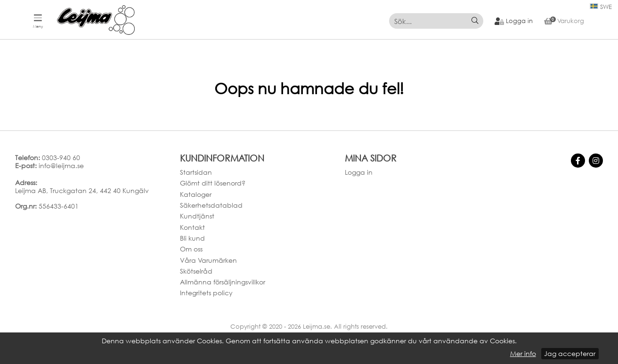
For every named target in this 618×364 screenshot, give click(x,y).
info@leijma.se (61, 166)
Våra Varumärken (208, 260)
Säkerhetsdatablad (211, 205)
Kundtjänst (197, 216)
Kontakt (192, 227)
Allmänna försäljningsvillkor (223, 282)
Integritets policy (206, 293)
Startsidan (196, 172)
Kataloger (196, 194)
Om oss (191, 249)
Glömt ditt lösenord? (213, 183)
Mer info (523, 354)
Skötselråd (196, 271)
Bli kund (192, 238)
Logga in (359, 172)
